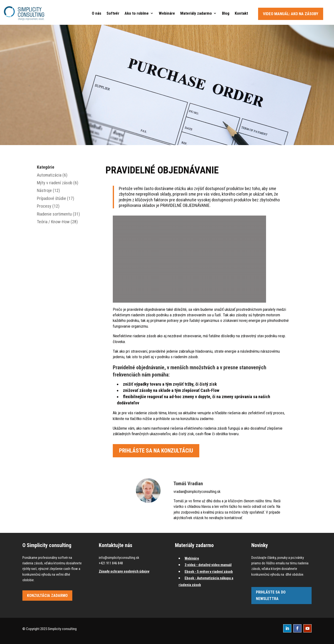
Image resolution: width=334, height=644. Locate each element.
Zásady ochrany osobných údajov (124, 571)
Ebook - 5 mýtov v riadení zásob (209, 572)
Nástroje (44, 190)
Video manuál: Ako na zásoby (291, 14)
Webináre (167, 13)
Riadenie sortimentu (54, 214)
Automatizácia (49, 175)
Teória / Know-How (53, 222)
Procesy (44, 206)
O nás (97, 13)
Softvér (113, 13)
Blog (226, 13)
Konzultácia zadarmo (47, 596)
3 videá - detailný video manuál (208, 565)
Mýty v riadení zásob (55, 183)
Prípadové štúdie (51, 198)
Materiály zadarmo (196, 13)
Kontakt (241, 13)
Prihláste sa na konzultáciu (156, 451)
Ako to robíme (137, 13)
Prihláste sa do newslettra (271, 595)
